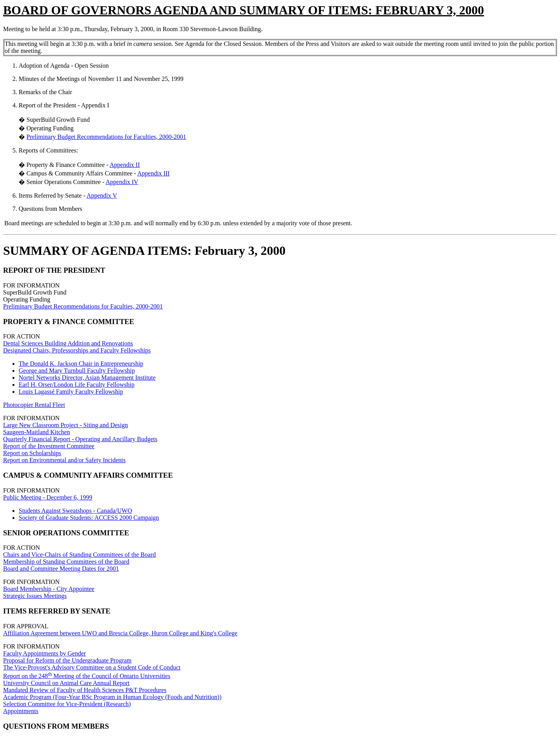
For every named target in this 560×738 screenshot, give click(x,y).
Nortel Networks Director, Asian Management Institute (87, 378)
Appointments (21, 711)
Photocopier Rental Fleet (34, 405)
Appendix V (102, 195)
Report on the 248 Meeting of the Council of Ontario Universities (87, 676)
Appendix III (153, 173)
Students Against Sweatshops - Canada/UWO (75, 511)
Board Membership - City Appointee (49, 589)
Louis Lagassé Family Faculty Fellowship (71, 392)
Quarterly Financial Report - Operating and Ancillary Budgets (80, 439)
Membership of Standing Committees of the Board (66, 562)
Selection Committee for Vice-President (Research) (67, 704)
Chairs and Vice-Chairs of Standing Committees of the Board (79, 555)
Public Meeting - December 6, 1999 (48, 497)
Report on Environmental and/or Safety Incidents (64, 460)
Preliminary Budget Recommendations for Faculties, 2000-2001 (106, 137)
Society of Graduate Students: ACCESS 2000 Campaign (89, 518)
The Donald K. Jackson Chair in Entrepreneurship (81, 364)
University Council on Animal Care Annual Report (66, 683)
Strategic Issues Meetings (35, 596)
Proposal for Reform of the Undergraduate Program (67, 660)
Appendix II (125, 165)
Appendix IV (122, 182)
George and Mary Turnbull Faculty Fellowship (77, 371)
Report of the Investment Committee (49, 446)
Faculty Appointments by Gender (45, 653)
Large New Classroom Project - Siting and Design (66, 425)
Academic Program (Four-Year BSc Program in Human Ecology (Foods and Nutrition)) (112, 697)
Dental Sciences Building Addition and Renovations (68, 343)
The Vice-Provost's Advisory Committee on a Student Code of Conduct (92, 667)
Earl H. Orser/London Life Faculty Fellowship (77, 385)
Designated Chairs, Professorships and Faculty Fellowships (77, 350)
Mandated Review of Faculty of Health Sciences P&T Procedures (85, 690)
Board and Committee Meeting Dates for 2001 (61, 569)
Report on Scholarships (32, 453)
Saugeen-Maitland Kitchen (37, 432)
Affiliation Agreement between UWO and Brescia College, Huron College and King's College (120, 633)
